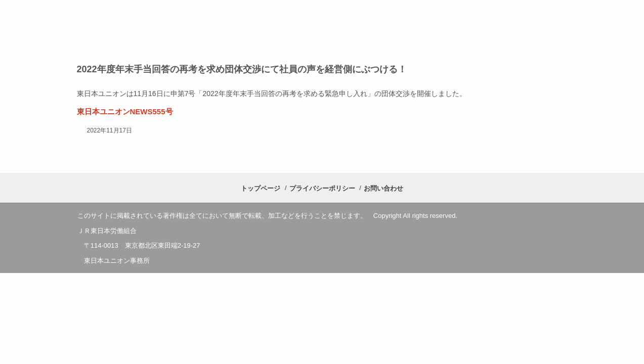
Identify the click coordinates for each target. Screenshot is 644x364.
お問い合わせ (383, 188)
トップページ (261, 188)
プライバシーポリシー (322, 188)
